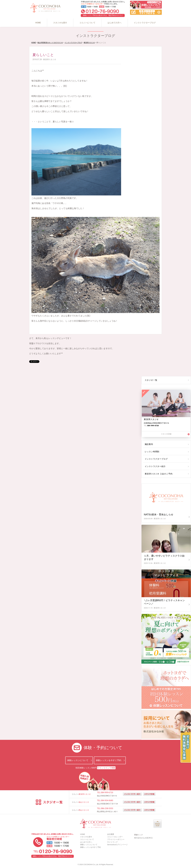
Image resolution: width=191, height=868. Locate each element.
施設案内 (149, 444)
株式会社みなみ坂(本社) (143, 838)
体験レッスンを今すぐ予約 (108, 760)
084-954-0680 (107, 800)
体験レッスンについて (78, 760)
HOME (38, 23)
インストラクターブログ (145, 23)
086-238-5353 (107, 808)
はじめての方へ (115, 23)
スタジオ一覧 (151, 380)
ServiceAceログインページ (117, 845)
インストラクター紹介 (155, 466)
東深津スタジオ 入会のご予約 (158, 474)
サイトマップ (112, 842)
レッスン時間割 (152, 452)
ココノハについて (87, 23)
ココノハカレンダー (115, 837)
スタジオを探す (60, 23)
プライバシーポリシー (116, 839)
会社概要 (111, 834)
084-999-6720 (107, 793)
